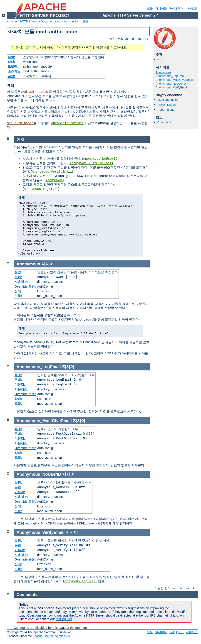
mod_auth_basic (35, 92)
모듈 (150, 9)
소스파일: (15, 71)
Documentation (51, 21)
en (126, 39)
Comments (165, 122)
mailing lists (64, 619)
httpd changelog (168, 100)
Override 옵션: (25, 286)
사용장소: (21, 282)
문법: (18, 277)
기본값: (20, 384)
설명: (11, 57)
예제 (160, 60)
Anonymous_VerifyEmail (172, 87)
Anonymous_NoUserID (171, 84)
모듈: (18, 296)
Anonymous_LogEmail (170, 76)
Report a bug (166, 110)
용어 (181, 9)
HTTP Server (29, 21)
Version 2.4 (71, 21)
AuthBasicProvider (67, 123)
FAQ (172, 9)
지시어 (47, 264)
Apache (12, 21)
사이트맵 (192, 9)
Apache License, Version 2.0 (51, 636)
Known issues (166, 105)
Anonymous (163, 72)
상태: (11, 62)
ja (139, 39)
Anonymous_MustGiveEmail (174, 80)
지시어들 (161, 9)
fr (133, 39)
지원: (11, 76)
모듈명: (13, 66)
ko (146, 39)
